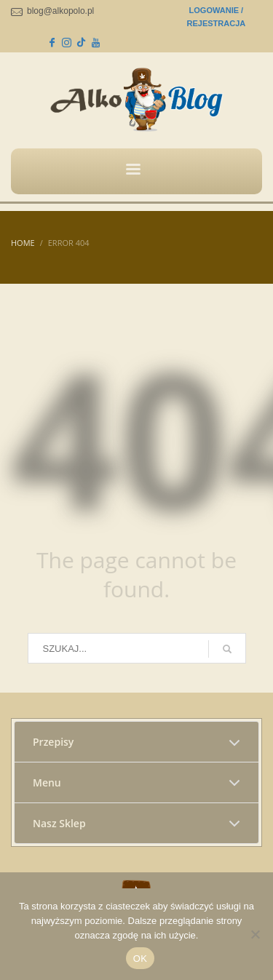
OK (140, 959)
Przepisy (53, 742)
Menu (47, 782)
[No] (255, 934)
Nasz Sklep (59, 823)
